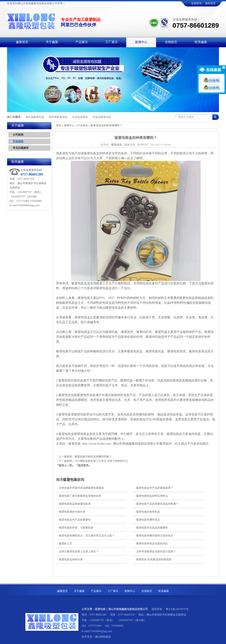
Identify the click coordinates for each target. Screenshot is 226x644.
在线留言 (196, 3)
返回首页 (210, 3)
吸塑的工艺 (65, 544)
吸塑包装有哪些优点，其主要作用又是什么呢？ (86, 536)
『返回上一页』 (65, 465)
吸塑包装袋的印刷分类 (71, 512)
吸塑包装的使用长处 (147, 512)
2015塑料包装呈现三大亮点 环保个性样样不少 (101, 461)
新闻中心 (69, 125)
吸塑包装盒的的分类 (70, 559)
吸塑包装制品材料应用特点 (151, 496)
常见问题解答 (21, 148)
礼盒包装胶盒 (80, 117)
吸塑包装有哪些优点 (147, 520)
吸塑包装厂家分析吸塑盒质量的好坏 (79, 496)
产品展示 (96, 591)
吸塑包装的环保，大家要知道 (75, 528)
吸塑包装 (62, 351)
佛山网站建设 (103, 637)
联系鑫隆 (164, 591)
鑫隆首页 (62, 591)
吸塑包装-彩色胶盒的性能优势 (153, 559)
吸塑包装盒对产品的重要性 (74, 520)
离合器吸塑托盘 (35, 117)
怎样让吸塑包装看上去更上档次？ (78, 551)
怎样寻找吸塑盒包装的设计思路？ (155, 551)
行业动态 (18, 141)
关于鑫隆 (79, 591)
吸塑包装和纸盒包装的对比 (151, 544)
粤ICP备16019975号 (177, 609)
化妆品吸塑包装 (102, 117)
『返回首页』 (83, 465)
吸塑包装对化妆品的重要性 (151, 528)
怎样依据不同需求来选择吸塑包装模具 (81, 488)
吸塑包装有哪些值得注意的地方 (154, 536)
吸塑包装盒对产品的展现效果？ (154, 488)
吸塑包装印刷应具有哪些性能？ (93, 457)
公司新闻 (18, 135)
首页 (59, 125)
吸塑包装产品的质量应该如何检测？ (156, 504)
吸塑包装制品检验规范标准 (74, 504)
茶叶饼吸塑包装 (58, 117)
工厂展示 (113, 591)
